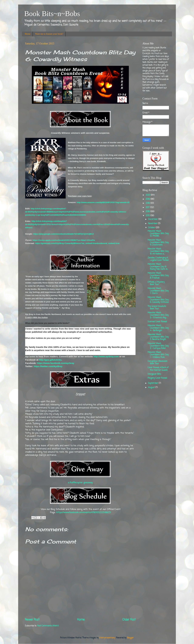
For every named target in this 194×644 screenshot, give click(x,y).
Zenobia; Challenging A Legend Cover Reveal (158, 259)
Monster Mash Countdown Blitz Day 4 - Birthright (158, 328)
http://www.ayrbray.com (106, 356)
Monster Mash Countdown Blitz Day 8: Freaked (158, 276)
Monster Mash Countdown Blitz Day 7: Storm (158, 291)
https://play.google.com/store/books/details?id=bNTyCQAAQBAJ (64, 234)
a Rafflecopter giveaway (80, 483)
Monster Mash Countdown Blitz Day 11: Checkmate (158, 243)
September (153, 383)
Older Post (129, 620)
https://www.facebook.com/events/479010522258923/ (83, 513)
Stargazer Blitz (154, 374)
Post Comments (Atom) (48, 626)
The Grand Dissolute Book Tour (157, 308)
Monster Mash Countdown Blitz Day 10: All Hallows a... (158, 251)
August (152, 388)
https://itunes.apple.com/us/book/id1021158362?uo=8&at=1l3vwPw (64, 240)
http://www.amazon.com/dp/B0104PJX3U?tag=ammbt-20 (103, 202)
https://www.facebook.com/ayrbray (56, 363)
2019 (148, 199)
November (153, 224)
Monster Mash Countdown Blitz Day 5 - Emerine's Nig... (158, 315)
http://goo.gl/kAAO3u (50, 360)
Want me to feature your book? (49, 34)
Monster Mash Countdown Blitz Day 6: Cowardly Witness (158, 300)
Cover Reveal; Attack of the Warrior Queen (158, 369)
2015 (148, 216)
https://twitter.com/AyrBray (48, 366)
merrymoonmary (107, 638)
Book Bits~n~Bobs (52, 14)
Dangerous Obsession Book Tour (157, 362)
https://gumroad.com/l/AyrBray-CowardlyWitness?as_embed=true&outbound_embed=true (77, 243)
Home (28, 34)
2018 (148, 203)
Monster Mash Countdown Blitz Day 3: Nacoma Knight (158, 337)
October (152, 228)
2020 (148, 195)
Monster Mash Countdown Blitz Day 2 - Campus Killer (158, 346)
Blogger (130, 638)
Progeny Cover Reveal (157, 378)
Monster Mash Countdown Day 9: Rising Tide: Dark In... (158, 267)
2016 (148, 212)
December (153, 219)
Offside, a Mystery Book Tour (156, 283)
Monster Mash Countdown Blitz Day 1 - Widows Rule (158, 355)
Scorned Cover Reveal (157, 322)
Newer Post (32, 620)
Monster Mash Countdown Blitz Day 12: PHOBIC (158, 234)
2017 (148, 208)
